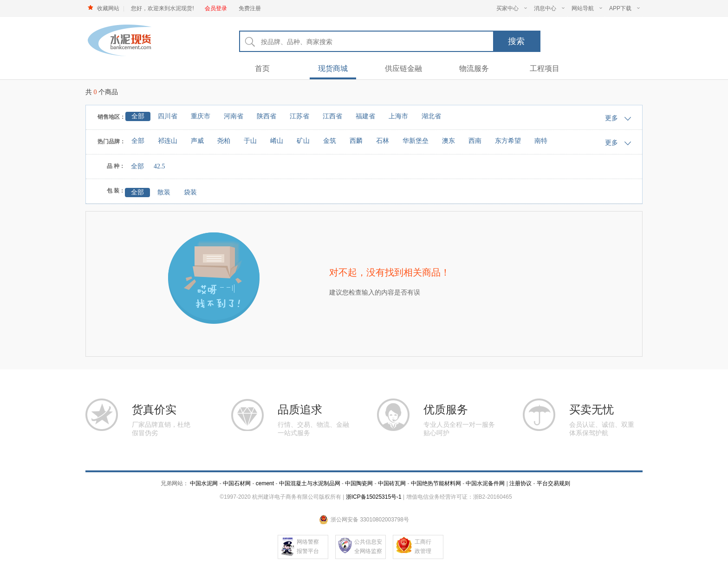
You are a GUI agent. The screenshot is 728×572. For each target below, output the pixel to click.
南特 (541, 141)
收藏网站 (108, 8)
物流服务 (474, 68)
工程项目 (545, 68)
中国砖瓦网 (392, 483)
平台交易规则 (553, 483)
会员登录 (216, 8)
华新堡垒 (416, 141)
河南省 (234, 116)
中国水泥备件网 (485, 483)
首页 (262, 68)
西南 (475, 141)
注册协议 (520, 483)
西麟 (356, 141)
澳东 (448, 141)
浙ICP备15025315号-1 (374, 497)
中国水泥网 (204, 483)
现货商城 (333, 68)
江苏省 (299, 116)
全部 (138, 116)
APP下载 (624, 8)
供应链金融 (403, 68)
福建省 (365, 116)
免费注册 (250, 8)
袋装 (190, 192)
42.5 (159, 166)
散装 (164, 192)
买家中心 (512, 8)
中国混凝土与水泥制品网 (310, 483)
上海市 (398, 116)
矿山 (303, 141)
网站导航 (587, 8)
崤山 (277, 141)
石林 (383, 141)
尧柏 (224, 141)
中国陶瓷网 (359, 483)
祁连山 (168, 141)
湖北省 (431, 116)
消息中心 (549, 8)
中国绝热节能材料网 (436, 483)
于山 (250, 141)
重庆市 (201, 116)
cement (265, 483)
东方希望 (508, 141)
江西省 (332, 116)
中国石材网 (237, 483)
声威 (197, 141)
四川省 (168, 116)
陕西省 (266, 116)
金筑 (330, 141)
